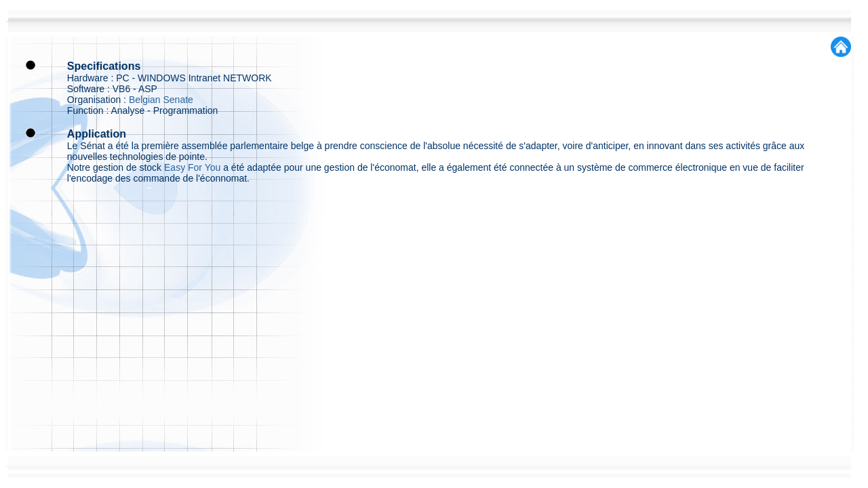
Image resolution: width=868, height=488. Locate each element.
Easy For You (192, 167)
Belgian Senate (161, 100)
